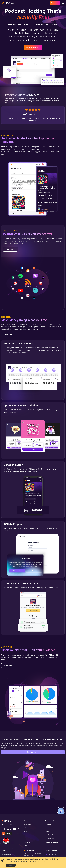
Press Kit (26, 839)
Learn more (41, 861)
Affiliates (26, 828)
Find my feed (50, 839)
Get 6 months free (33, 752)
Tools (47, 831)
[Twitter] (8, 829)
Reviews (48, 828)
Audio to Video (51, 835)
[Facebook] (5, 829)
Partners (48, 824)
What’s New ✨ (29, 824)
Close (11, 865)
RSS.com (32, 855)
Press (25, 835)
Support (26, 846)
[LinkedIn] (11, 829)
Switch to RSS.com (52, 842)
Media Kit (27, 842)
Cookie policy (7, 854)
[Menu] (63, 3)
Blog (25, 831)
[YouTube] (15, 829)
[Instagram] (18, 829)
